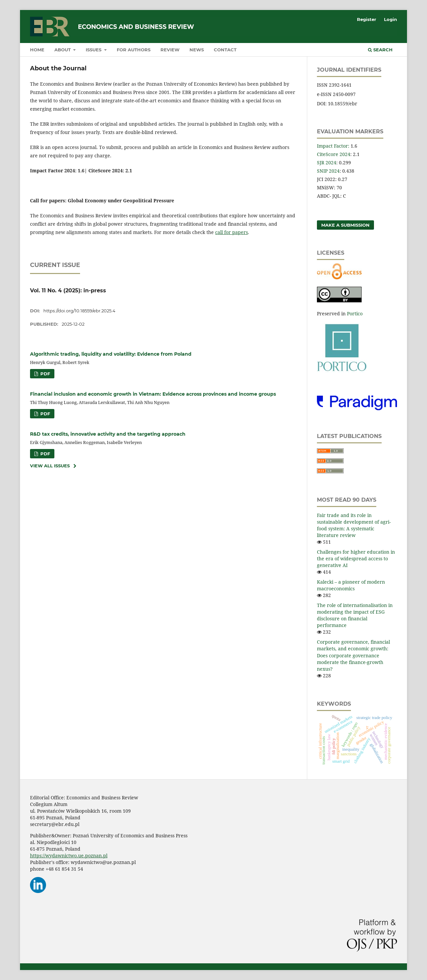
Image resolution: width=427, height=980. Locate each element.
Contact (225, 50)
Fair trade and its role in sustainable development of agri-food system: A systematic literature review (354, 525)
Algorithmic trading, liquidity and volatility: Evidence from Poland (111, 354)
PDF (45, 374)
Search (380, 50)
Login (390, 19)
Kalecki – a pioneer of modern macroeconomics (351, 585)
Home (37, 50)
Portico (355, 313)
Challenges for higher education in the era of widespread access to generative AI (356, 558)
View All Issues (50, 466)
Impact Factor (332, 146)
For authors (134, 50)
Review (170, 50)
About (63, 50)
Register (367, 19)
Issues (94, 50)
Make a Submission (345, 225)
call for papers (232, 232)
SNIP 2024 (328, 171)
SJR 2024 (327, 162)
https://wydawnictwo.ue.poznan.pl (69, 855)
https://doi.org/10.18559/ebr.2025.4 (79, 311)
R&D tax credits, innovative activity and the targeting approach (108, 434)
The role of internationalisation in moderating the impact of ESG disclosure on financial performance (355, 615)
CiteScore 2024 (334, 154)
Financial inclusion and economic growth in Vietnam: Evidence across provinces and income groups (153, 394)
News (197, 50)
